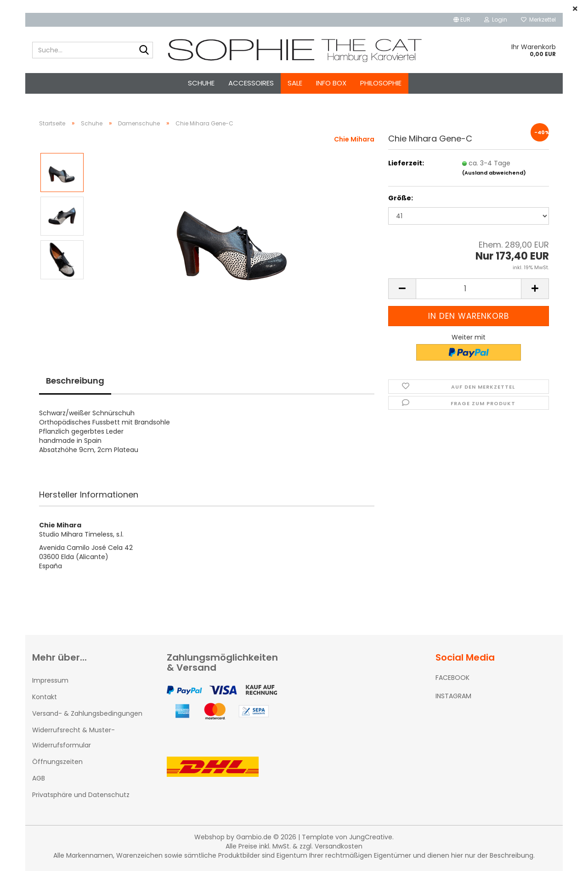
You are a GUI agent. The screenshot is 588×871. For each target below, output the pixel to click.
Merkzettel (538, 20)
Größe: (401, 198)
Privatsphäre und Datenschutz (81, 795)
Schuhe (201, 83)
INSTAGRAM (453, 696)
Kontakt (45, 697)
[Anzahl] (469, 289)
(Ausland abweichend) (494, 173)
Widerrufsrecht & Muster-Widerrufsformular (73, 737)
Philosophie (381, 83)
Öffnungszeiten (57, 762)
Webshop (209, 837)
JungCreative (371, 837)
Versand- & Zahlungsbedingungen (87, 713)
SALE (295, 83)
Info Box (331, 83)
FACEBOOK (452, 678)
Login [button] (496, 20)
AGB (39, 778)
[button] (462, 20)
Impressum (50, 680)
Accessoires (251, 83)
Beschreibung (75, 381)
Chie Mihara (354, 139)
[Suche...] (144, 51)
